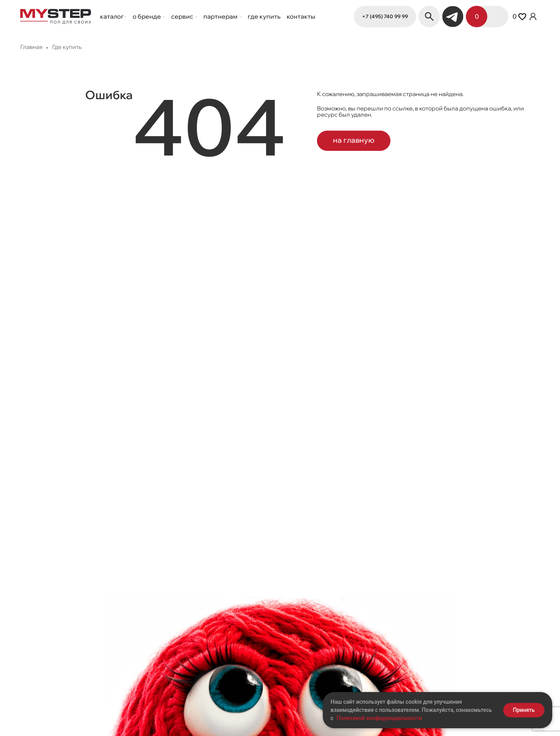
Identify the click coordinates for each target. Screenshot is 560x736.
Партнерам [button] (221, 16)
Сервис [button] (183, 16)
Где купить (264, 16)
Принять (524, 710)
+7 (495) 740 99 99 (385, 16)
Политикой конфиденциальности (379, 718)
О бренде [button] (147, 16)
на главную (354, 140)
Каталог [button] (112, 16)
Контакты (301, 16)
